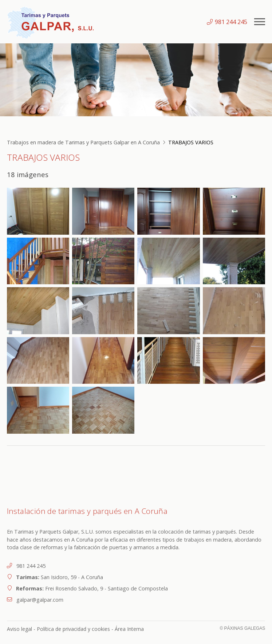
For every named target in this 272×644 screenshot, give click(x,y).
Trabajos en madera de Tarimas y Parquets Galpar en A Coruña (83, 142)
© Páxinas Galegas (242, 628)
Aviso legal (19, 629)
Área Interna (129, 629)
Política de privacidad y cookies (73, 629)
